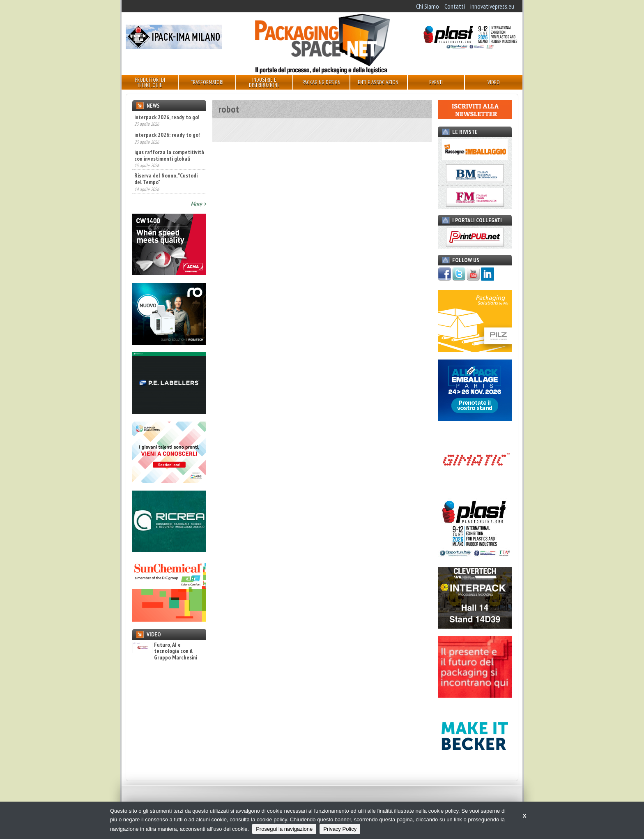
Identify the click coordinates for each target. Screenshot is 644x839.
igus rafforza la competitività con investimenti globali (169, 155)
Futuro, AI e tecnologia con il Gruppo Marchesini (165, 651)
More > (198, 204)
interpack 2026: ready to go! (167, 135)
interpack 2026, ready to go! (167, 117)
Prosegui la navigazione (284, 829)
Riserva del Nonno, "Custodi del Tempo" (166, 179)
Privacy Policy (340, 829)
